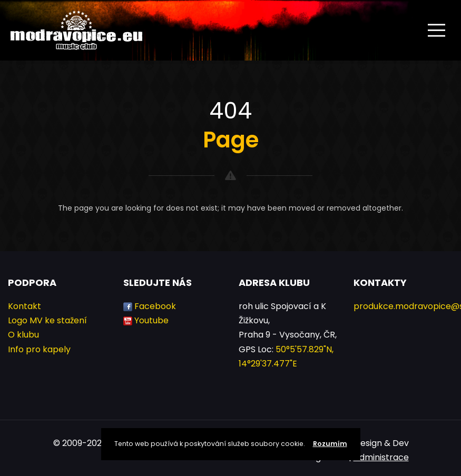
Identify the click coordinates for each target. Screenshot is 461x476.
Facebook (155, 306)
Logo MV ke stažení (47, 320)
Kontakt (24, 306)
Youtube (151, 320)
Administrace (381, 457)
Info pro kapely (39, 349)
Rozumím (330, 444)
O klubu (23, 335)
